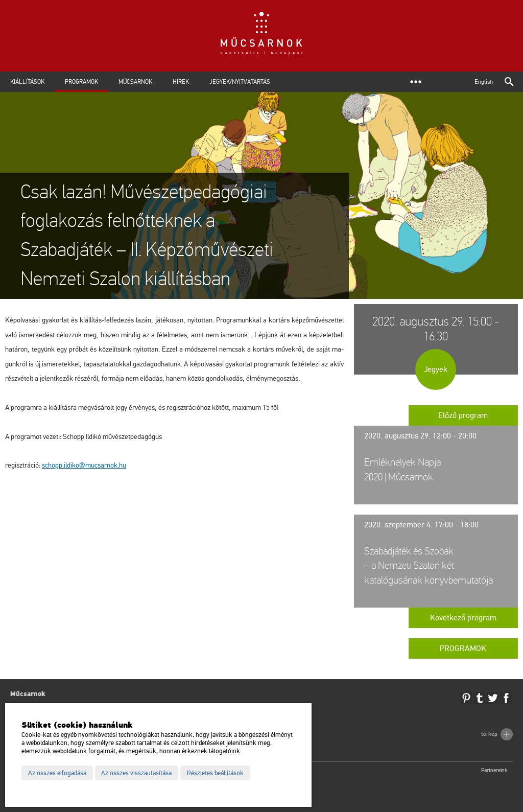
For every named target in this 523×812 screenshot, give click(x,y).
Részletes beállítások (215, 773)
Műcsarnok (135, 82)
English (484, 82)
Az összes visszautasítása (136, 773)
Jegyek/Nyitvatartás (240, 82)
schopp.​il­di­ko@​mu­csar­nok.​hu (84, 465)
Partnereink (494, 770)
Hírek (181, 82)
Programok (81, 82)
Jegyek (436, 369)
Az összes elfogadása (57, 773)
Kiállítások (27, 82)
